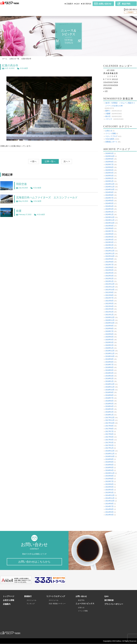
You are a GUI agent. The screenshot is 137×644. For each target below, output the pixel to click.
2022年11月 (110, 253)
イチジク (109, 119)
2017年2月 (109, 445)
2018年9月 (109, 392)
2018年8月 (109, 395)
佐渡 (19, 211)
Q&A (106, 596)
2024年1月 (109, 214)
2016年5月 (109, 467)
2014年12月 (110, 495)
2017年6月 (109, 434)
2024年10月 (110, 189)
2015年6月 (109, 484)
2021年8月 (109, 295)
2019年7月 (109, 365)
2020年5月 (109, 337)
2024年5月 (109, 203)
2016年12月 (110, 451)
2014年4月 (109, 515)
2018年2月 (109, 412)
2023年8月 (109, 228)
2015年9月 (109, 476)
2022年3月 (109, 276)
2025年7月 (109, 164)
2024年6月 (109, 201)
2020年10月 (110, 323)
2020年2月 (109, 345)
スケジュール (31, 600)
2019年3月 (109, 376)
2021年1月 (109, 315)
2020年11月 (110, 320)
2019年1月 (109, 381)
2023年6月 (109, 234)
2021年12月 (110, 284)
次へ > (67, 161)
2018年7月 (109, 398)
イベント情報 (111, 133)
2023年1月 (109, 248)
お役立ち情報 (9, 600)
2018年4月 (109, 406)
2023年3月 (109, 242)
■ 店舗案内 (69, 4)
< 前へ (34, 161)
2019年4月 (109, 373)
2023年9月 (109, 226)
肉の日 (108, 116)
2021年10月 (110, 290)
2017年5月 (109, 437)
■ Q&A (77, 4)
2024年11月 (110, 187)
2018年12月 (110, 384)
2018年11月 (110, 387)
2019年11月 (110, 353)
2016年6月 (109, 465)
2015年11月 (110, 473)
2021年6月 (109, 301)
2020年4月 (109, 340)
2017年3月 (109, 442)
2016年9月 (109, 459)
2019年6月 (109, 367)
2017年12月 (110, 418)
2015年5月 (109, 487)
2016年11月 (110, 454)
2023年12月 (110, 217)
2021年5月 (109, 303)
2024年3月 (109, 209)
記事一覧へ (50, 161)
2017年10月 (110, 423)
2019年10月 (110, 356)
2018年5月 (109, 404)
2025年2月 (109, 178)
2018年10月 (110, 390)
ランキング (31, 604)
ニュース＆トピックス (85, 604)
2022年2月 (109, 278)
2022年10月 (110, 256)
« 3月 (105, 91)
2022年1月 (109, 281)
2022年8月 (109, 262)
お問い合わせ (81, 596)
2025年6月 (109, 167)
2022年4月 (109, 273)
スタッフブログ (111, 136)
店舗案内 (7, 604)
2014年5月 (109, 512)
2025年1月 (109, 181)
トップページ (9, 596)
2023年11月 (110, 220)
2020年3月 (109, 342)
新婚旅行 (28, 596)
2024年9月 (109, 192)
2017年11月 (110, 420)
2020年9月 (109, 326)
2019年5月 (109, 370)
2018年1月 (109, 415)
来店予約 (81, 600)
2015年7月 (109, 481)
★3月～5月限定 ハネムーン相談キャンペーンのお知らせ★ (120, 104)
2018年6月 (109, 401)
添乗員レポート (111, 142)
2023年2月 (109, 245)
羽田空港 (21, 184)
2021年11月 (110, 287)
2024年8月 (109, 195)
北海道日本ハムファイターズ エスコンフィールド (47, 197)
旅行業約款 (109, 600)
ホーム (5, 59)
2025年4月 (109, 173)
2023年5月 (109, 237)
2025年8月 (109, 162)
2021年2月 (109, 312)
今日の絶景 (24, 68)
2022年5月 (109, 270)
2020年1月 (109, 348)
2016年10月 (110, 456)
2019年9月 (109, 359)
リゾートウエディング (56, 596)
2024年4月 (109, 206)
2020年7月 (109, 331)
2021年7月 (109, 298)
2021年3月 (109, 309)
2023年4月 (109, 240)
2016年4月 (109, 470)
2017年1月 (109, 448)
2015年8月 (109, 479)
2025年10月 (110, 156)
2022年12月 (110, 251)
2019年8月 (109, 362)
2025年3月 (109, 176)
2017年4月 (109, 440)
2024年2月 (109, 212)
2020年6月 (109, 334)
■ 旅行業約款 (86, 4)
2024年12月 (110, 184)
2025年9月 (109, 159)
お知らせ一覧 (14, 59)
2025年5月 (109, 170)
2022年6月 (109, 267)
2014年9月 (109, 504)
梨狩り (108, 111)
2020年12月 (110, 317)
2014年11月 (110, 498)
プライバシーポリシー (114, 604)
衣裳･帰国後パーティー (57, 604)
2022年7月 (109, 265)
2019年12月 (110, 351)
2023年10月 (110, 223)
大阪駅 (108, 114)
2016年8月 (109, 462)
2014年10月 (110, 501)
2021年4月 (109, 306)
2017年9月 (109, 426)
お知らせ (109, 131)
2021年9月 (109, 292)
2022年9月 (109, 259)
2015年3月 (109, 492)
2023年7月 (109, 231)
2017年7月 (109, 431)
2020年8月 (109, 328)
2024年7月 (109, 198)
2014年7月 (109, 506)
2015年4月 (109, 490)
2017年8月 (109, 429)
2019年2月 (109, 378)
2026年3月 (109, 153)
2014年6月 (109, 509)
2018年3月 (109, 409)
